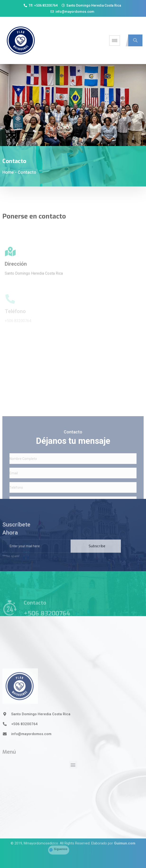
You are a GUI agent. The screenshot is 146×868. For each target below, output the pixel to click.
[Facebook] (73, 846)
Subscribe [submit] (97, 551)
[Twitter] (80, 846)
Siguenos (61, 844)
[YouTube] (95, 846)
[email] (36, 551)
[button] (73, 776)
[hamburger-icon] (115, 41)
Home (8, 172)
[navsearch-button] (135, 40)
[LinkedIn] (87, 846)
